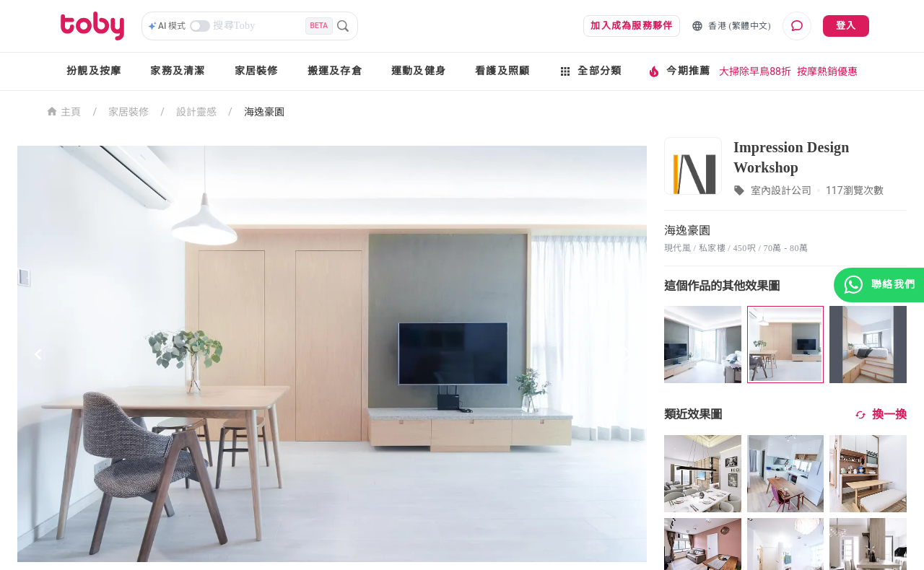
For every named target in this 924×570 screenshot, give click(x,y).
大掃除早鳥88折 (755, 71)
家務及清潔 (178, 71)
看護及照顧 (502, 71)
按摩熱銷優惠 (827, 71)
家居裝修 (257, 71)
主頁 (64, 111)
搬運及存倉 (335, 71)
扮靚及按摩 (94, 71)
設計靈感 (196, 112)
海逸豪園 (264, 112)
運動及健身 (419, 71)
